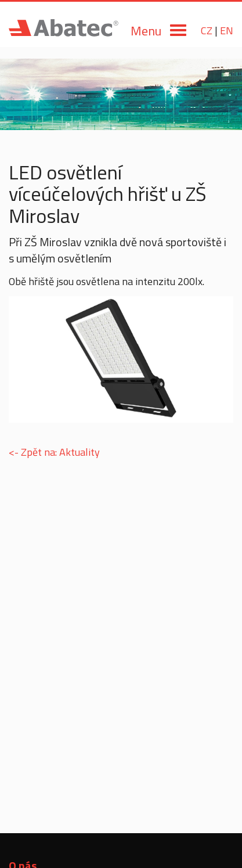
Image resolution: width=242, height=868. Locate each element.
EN (227, 30)
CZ (207, 30)
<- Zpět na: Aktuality (54, 452)
